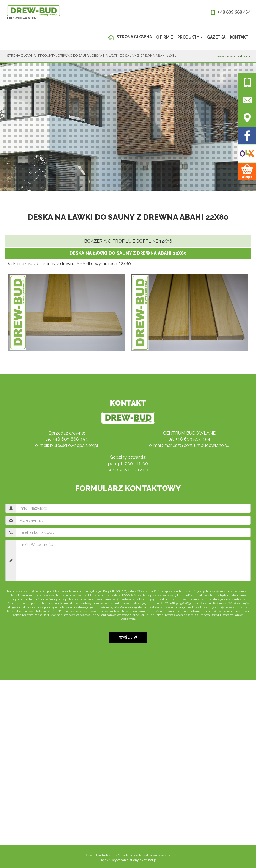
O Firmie (165, 37)
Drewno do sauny (74, 56)
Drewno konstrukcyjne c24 (103, 855)
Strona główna (130, 37)
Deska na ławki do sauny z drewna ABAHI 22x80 (134, 56)
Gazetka (216, 37)
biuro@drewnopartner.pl (74, 445)
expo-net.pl (148, 860)
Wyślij (128, 637)
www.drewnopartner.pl (233, 56)
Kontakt (239, 37)
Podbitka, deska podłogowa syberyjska (147, 855)
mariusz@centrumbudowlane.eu (197, 445)
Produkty (190, 37)
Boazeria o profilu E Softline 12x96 (128, 241)
